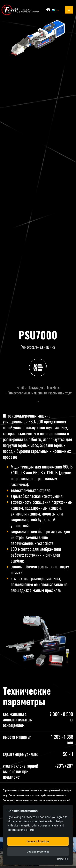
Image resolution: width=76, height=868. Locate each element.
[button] (56, 10)
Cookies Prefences (38, 852)
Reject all (62, 859)
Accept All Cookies (38, 841)
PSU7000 (36, 421)
